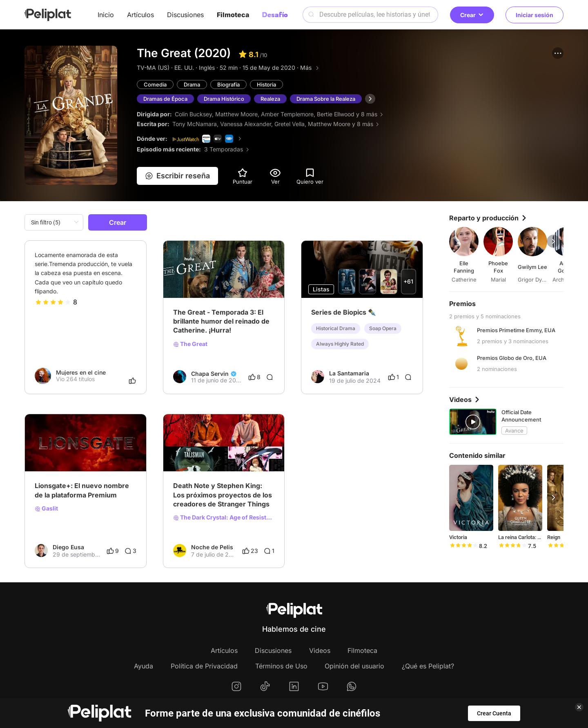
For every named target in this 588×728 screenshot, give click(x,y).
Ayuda (144, 666)
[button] (558, 53)
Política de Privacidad (204, 666)
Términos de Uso (281, 666)
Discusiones (185, 15)
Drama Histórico (224, 99)
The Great (190, 344)
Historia (266, 84)
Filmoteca (233, 15)
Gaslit (46, 508)
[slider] (53, 302)
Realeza (270, 99)
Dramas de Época (165, 99)
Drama (192, 84)
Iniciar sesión (535, 15)
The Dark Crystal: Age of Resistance (224, 517)
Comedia (155, 84)
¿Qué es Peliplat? (428, 666)
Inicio (106, 15)
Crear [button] (472, 15)
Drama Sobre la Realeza (326, 99)
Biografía (228, 84)
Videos (320, 650)
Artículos (140, 15)
